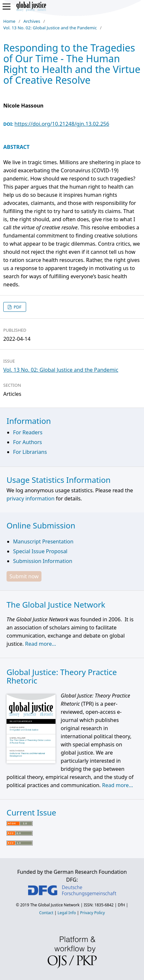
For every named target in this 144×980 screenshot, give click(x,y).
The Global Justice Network (55, 905)
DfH (121, 905)
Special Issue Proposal (40, 551)
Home (9, 21)
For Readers (28, 432)
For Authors (27, 442)
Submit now (24, 576)
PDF (17, 307)
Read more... (41, 644)
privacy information (31, 498)
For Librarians (30, 452)
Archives (32, 21)
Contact (46, 913)
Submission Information (43, 561)
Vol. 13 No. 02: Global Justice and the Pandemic (50, 28)
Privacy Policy (92, 913)
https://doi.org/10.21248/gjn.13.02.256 (62, 124)
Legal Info (67, 913)
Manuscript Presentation (43, 541)
